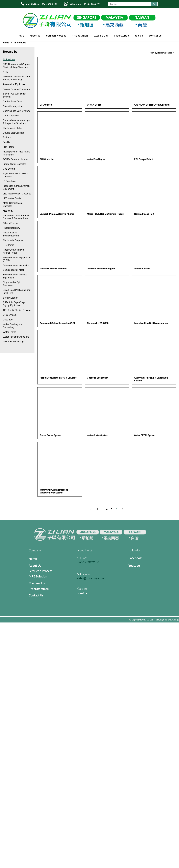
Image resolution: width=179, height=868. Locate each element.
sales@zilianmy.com (91, 578)
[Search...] (128, 4)
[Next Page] (123, 509)
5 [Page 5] (112, 509)
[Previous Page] (91, 509)
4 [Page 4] (107, 509)
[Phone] (23, 4)
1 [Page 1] (97, 509)
